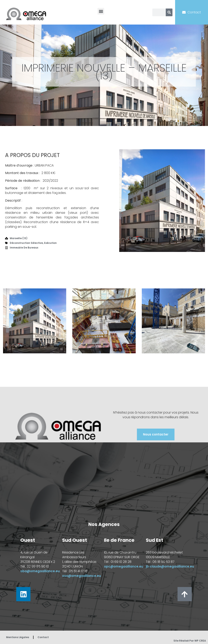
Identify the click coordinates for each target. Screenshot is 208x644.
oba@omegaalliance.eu (40, 571)
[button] (101, 11)
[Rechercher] (169, 12)
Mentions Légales (18, 637)
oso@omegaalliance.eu (82, 576)
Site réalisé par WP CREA (190, 641)
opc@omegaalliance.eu (124, 566)
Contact (43, 637)
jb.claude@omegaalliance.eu (170, 566)
